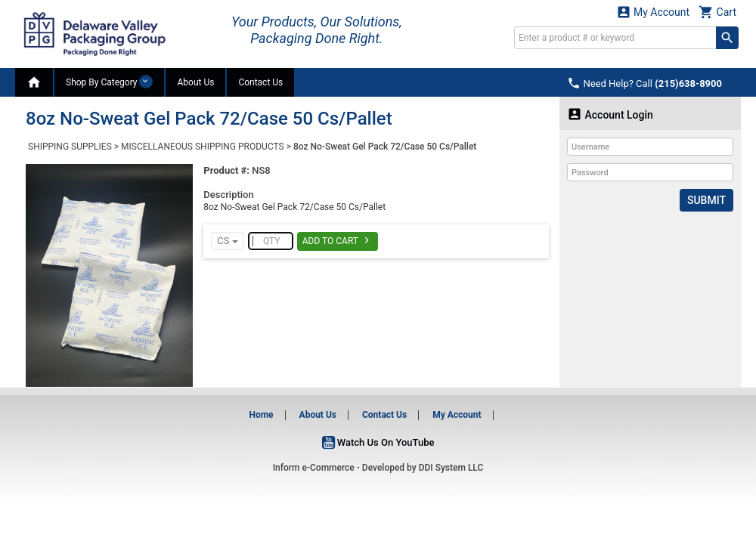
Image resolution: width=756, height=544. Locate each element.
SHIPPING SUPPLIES (70, 147)
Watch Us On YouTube (378, 442)
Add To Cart (338, 240)
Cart (717, 12)
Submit (706, 200)
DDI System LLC (451, 468)
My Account (653, 12)
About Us (195, 82)
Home (261, 415)
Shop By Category (109, 82)
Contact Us (260, 82)
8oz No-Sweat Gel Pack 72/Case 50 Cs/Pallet (385, 147)
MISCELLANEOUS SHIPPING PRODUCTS (203, 147)
